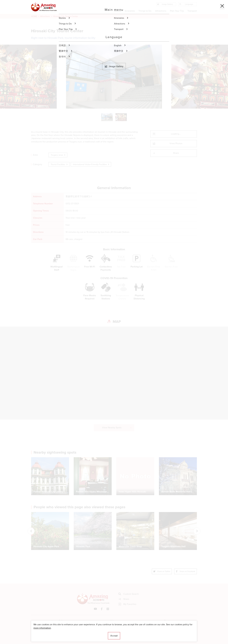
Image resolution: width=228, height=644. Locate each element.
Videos (114, 621)
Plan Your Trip (177, 11)
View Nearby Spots (117, 428)
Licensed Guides (95, 633)
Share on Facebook (186, 571)
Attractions (45, 16)
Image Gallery (59, 621)
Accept (114, 636)
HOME (34, 16)
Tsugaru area (58, 155)
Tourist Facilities (59, 164)
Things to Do (145, 11)
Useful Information (132, 633)
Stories (117, 11)
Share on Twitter (162, 571)
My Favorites (127, 604)
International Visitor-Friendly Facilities (91, 164)
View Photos (168, 143)
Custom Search (129, 594)
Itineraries (130, 11)
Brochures (169, 621)
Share (166, 153)
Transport (192, 11)
